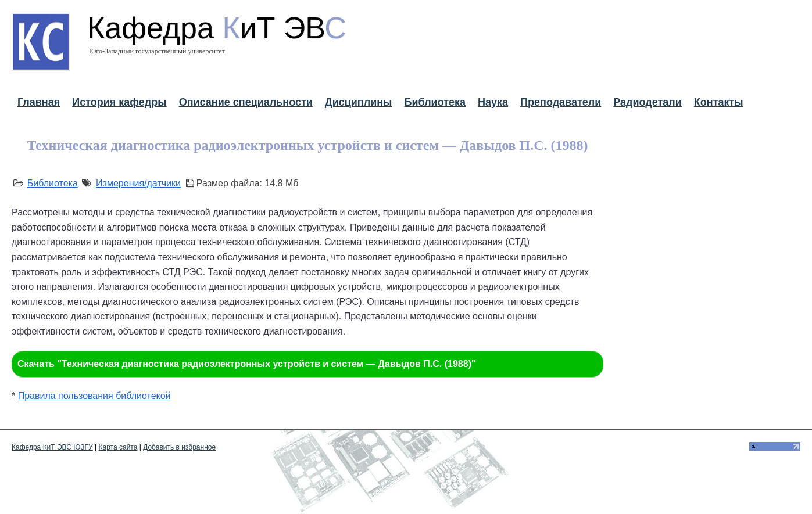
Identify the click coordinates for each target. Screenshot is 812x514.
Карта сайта (118, 447)
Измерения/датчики (138, 183)
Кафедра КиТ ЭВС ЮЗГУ (52, 447)
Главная (39, 102)
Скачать (247, 364)
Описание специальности (246, 102)
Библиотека (435, 102)
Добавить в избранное (179, 447)
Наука (493, 102)
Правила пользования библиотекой (94, 396)
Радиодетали (648, 102)
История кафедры (119, 102)
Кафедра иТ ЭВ (217, 28)
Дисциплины (359, 102)
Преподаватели (561, 102)
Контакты (719, 102)
